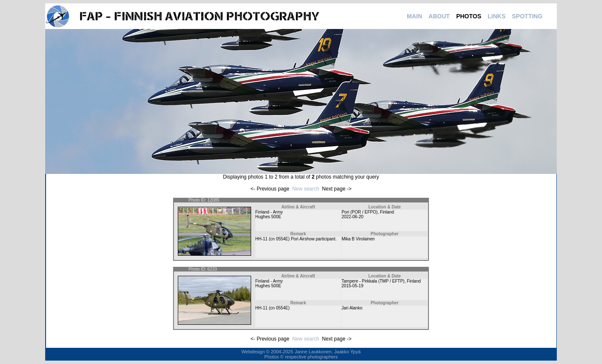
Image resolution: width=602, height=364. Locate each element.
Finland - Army (269, 212)
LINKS (497, 16)
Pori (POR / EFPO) (359, 212)
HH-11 (262, 239)
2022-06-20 (352, 217)
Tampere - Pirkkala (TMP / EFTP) (373, 281)
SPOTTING (527, 16)
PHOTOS (469, 16)
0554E (282, 239)
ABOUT (439, 16)
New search (305, 189)
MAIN (414, 16)
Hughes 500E (268, 217)
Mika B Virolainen (358, 239)
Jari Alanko (352, 308)
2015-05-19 (352, 286)
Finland (387, 212)
